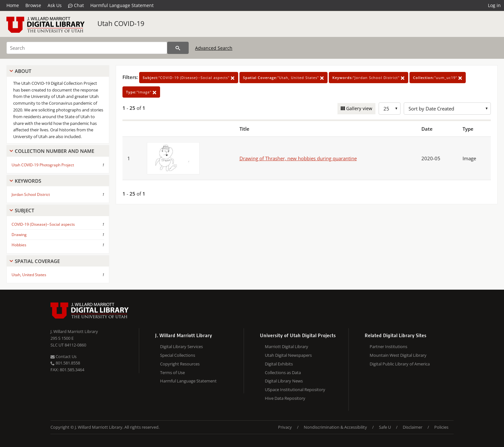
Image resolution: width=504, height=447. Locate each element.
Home (13, 5)
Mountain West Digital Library (398, 355)
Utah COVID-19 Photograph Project (43, 165)
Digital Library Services (181, 346)
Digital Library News (284, 381)
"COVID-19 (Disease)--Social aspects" (189, 78)
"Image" (141, 92)
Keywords (28, 181)
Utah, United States (29, 275)
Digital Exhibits (279, 364)
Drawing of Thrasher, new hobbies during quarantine (298, 158)
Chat (76, 5)
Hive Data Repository (285, 398)
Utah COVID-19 (121, 23)
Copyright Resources (180, 364)
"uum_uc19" (438, 78)
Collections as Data (283, 372)
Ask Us (55, 5)
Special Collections (178, 355)
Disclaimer (413, 427)
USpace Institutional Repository (295, 390)
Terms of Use (172, 372)
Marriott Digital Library (287, 346)
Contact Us (63, 356)
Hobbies (19, 245)
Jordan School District (31, 194)
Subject (24, 210)
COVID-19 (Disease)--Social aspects (43, 224)
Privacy (285, 427)
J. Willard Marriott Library (74, 331)
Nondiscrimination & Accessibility (335, 427)
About (23, 71)
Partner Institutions (388, 346)
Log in (494, 5)
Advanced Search (214, 48)
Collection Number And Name (54, 151)
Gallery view (359, 108)
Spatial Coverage (37, 261)
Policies (441, 427)
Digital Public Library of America (400, 364)
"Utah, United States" (283, 78)
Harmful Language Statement (122, 5)
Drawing (19, 235)
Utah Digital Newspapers (288, 355)
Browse (33, 5)
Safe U (385, 427)
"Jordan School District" (369, 78)
